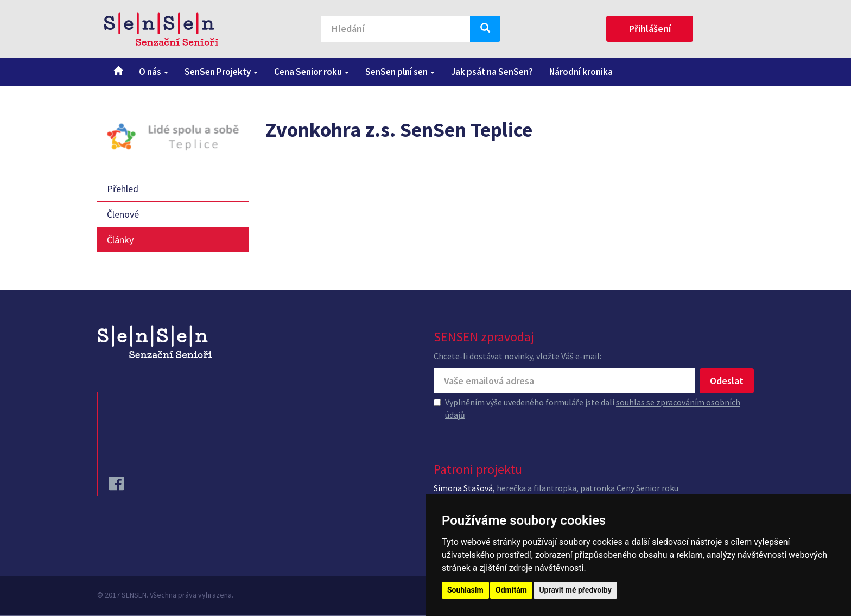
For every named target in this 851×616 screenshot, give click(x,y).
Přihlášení (650, 28)
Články (120, 240)
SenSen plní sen (400, 72)
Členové (123, 214)
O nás (154, 72)
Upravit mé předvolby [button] (575, 590)
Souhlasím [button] (465, 590)
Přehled (123, 189)
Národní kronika (581, 72)
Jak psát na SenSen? (492, 72)
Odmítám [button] (511, 590)
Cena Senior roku (312, 72)
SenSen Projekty (221, 72)
